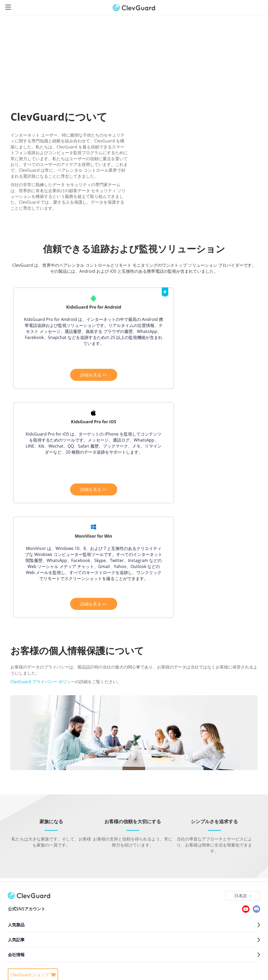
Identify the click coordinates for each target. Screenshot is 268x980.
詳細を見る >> (72, 375)
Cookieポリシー (80, 893)
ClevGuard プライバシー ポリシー (43, 584)
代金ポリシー (106, 893)
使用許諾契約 (130, 893)
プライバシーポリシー (47, 893)
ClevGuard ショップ (33, 878)
